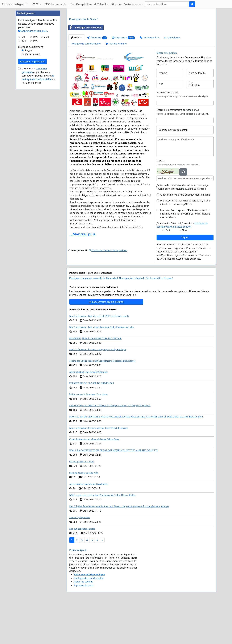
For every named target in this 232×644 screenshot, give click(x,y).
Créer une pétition (57, 4)
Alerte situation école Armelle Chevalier (88, 413)
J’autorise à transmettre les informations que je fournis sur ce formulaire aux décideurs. (185, 255)
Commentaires (150, 79)
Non (184, 272)
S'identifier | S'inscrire (108, 4)
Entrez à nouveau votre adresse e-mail (178, 151)
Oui (168, 272)
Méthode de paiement (31, 136)
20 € (47, 126)
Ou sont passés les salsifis (81, 503)
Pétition (77, 79)
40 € (24, 130)
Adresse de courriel (167, 134)
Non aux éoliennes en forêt (82, 570)
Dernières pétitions (81, 4)
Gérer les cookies (83, 623)
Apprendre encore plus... (33, 120)
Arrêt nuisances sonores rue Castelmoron (89, 525)
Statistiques (172, 79)
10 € (35, 126)
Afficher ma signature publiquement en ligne (185, 236)
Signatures (123, 79)
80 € (35, 130)
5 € (23, 126)
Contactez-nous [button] (133, 4)
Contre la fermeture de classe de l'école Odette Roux (94, 481)
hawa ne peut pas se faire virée (84, 514)
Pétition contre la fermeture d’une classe (88, 436)
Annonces (97, 79)
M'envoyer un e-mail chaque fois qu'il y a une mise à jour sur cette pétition (185, 244)
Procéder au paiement (32, 150)
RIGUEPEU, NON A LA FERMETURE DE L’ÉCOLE (95, 380)
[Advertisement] (142, 34)
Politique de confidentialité (86, 85)
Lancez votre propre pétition (106, 343)
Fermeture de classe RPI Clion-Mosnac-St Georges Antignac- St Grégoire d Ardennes (110, 447)
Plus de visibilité (116, 85)
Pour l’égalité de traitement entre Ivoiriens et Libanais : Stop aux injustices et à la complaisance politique (119, 548)
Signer (185, 279)
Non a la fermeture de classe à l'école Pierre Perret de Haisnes (99, 469)
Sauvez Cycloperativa (80, 559)
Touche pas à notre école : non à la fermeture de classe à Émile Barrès (102, 402)
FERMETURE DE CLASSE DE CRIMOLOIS (92, 425)
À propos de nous (84, 627)
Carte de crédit (33, 143)
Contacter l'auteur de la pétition (108, 292)
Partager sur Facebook (85, 69)
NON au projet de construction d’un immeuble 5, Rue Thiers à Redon (102, 537)
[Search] (167, 4)
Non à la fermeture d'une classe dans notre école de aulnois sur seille (102, 369)
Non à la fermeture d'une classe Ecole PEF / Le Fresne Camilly (99, 358)
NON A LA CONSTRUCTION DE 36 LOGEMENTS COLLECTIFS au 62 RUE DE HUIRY (114, 492)
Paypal (29, 139)
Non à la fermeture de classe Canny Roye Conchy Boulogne (98, 391)
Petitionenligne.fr (15, 4)
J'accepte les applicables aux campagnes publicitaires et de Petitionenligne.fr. (38, 165)
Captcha (161, 202)
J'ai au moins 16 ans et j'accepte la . (182, 266)
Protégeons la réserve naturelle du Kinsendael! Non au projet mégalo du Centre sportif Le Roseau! (121, 320)
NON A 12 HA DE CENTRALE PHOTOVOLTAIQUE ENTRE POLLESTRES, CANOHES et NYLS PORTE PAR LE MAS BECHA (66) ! (136, 458)
